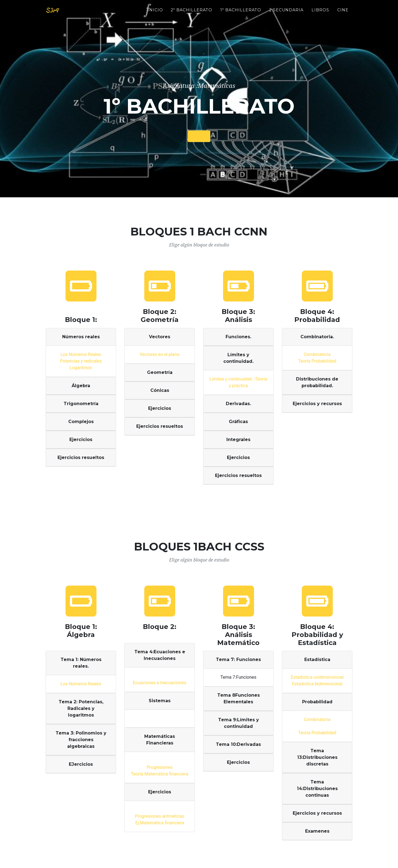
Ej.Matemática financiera (159, 823)
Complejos (81, 422)
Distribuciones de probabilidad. (317, 382)
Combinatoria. (317, 337)
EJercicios (81, 764)
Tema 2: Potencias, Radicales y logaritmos (81, 708)
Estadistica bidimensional (317, 684)
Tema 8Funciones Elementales (239, 698)
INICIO (155, 14)
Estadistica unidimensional (317, 677)
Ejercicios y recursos (317, 404)
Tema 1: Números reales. (81, 663)
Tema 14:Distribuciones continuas (317, 789)
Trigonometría (81, 404)
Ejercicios (81, 440)
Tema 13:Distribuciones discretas (317, 757)
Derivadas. (238, 404)
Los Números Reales (81, 354)
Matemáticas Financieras (160, 740)
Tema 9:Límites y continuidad (239, 723)
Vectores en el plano (159, 354)
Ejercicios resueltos (81, 457)
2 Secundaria (286, 14)
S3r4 (54, 14)
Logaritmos (81, 368)
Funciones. (238, 337)
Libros (320, 14)
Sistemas (160, 701)
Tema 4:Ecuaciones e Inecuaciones (160, 655)
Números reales (81, 337)
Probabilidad (317, 702)
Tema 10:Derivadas (238, 744)
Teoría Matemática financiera (160, 774)
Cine (343, 14)
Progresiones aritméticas (159, 816)
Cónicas (160, 390)
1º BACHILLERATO (241, 14)
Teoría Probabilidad (317, 361)
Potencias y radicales (81, 361)
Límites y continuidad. (238, 358)
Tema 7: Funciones (238, 659)
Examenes (317, 831)
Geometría (160, 372)
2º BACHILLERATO (192, 14)
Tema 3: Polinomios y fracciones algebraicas (81, 740)
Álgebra (81, 386)
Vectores (160, 337)
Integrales (238, 440)
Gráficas (238, 422)
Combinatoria (317, 354)
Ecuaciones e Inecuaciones (160, 683)
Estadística (317, 659)
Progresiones (159, 767)
